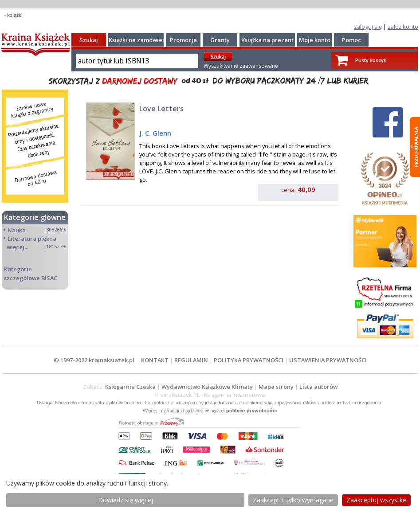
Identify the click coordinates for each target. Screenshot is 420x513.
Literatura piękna (32, 239)
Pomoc (351, 40)
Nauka (17, 230)
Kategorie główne (35, 217)
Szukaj (89, 40)
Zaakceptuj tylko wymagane (293, 500)
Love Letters (161, 109)
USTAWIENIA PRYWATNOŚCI (328, 360)
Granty (220, 40)
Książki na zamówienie (140, 40)
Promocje (183, 40)
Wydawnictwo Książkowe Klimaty (207, 387)
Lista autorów (318, 387)
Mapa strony (276, 387)
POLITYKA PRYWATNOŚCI (249, 360)
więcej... (18, 247)
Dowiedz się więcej (126, 500)
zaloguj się (368, 27)
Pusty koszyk (371, 60)
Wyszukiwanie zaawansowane (241, 66)
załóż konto (403, 27)
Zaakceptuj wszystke (376, 500)
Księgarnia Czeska (130, 387)
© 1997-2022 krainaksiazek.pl (94, 360)
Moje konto (315, 40)
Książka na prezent (267, 40)
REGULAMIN (191, 360)
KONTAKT (155, 360)
